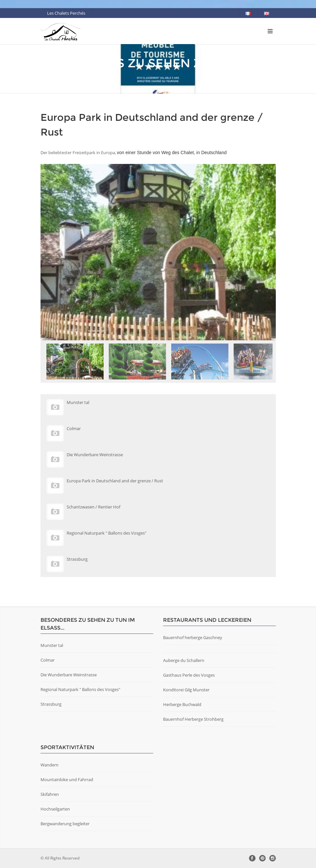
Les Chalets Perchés (66, 13)
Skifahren (50, 794)
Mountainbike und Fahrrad (67, 780)
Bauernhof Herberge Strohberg (193, 719)
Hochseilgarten (55, 809)
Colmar (48, 660)
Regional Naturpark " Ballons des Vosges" (80, 689)
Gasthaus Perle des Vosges (189, 675)
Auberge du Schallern (184, 660)
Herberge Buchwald (182, 704)
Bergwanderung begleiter (65, 824)
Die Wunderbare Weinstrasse (69, 675)
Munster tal (52, 645)
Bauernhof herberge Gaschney (193, 637)
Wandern (50, 765)
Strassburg (51, 704)
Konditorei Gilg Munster (186, 690)
